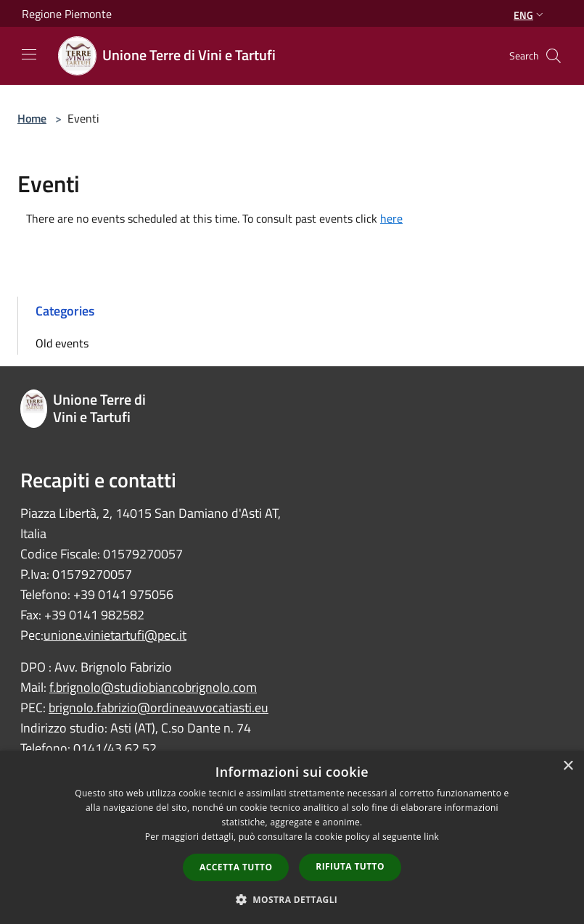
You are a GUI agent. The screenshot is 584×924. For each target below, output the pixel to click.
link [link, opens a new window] (431, 837)
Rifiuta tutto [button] (350, 866)
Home (32, 118)
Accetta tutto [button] (236, 867)
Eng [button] (530, 15)
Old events (62, 343)
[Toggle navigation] (29, 54)
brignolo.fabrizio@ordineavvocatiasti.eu (159, 708)
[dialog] (292, 837)
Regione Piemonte (67, 14)
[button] (292, 899)
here (391, 218)
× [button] (568, 766)
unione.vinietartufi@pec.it (115, 635)
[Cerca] (554, 56)
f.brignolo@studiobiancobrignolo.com (153, 687)
